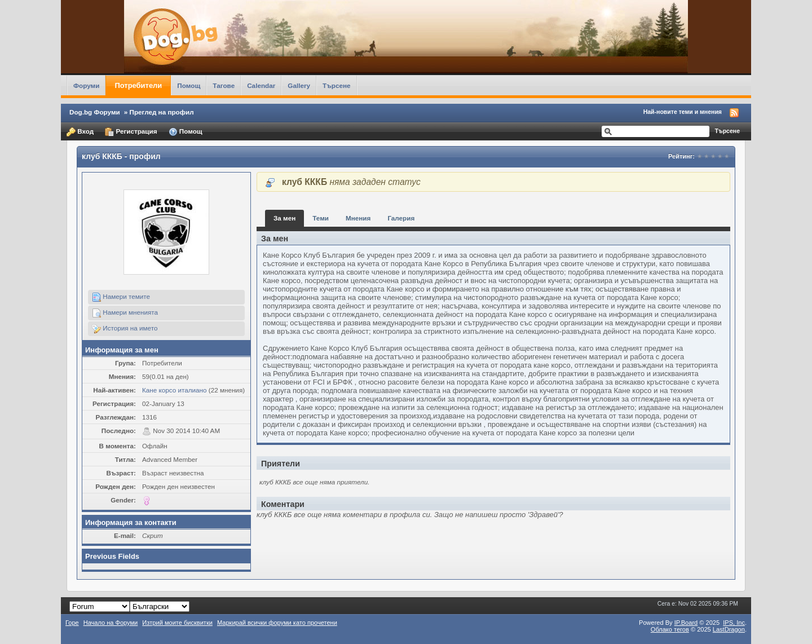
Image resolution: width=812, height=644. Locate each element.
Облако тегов (670, 629)
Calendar (261, 85)
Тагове (224, 85)
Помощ (189, 85)
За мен (284, 218)
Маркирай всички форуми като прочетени (277, 623)
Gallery (299, 85)
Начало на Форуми (111, 623)
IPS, (734, 623)
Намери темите (121, 297)
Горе (72, 623)
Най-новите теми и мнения (683, 112)
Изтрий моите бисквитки (177, 623)
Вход (80, 132)
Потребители (138, 85)
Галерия (401, 218)
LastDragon (729, 629)
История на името (125, 329)
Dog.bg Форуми (95, 112)
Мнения (358, 218)
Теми (321, 218)
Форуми (86, 85)
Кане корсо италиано (175, 390)
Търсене (337, 85)
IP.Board (686, 623)
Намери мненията (125, 313)
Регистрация (131, 132)
